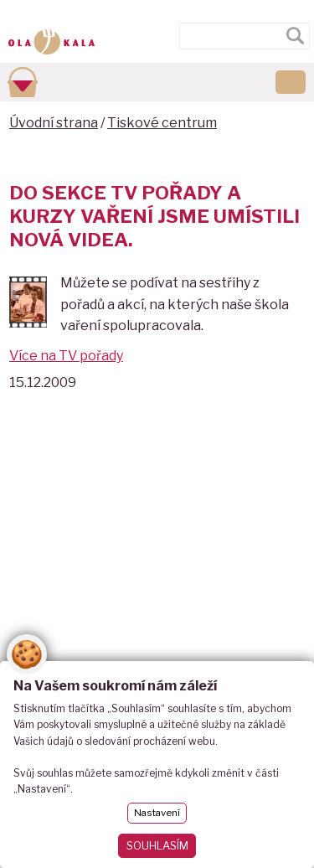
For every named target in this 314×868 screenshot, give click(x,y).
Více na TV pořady (66, 356)
